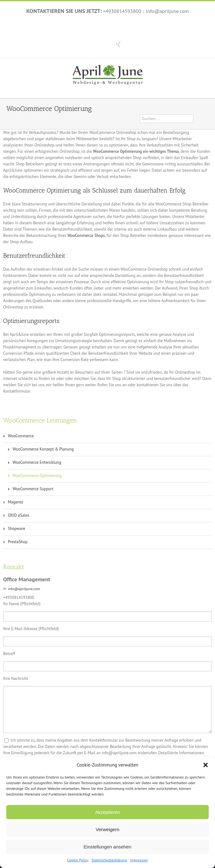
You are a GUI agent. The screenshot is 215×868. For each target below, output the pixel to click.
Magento (16, 502)
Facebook (96, 44)
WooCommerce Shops (86, 236)
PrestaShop (18, 542)
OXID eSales (19, 515)
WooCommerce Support (33, 489)
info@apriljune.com (167, 11)
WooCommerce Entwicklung (37, 462)
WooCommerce (21, 436)
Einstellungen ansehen (108, 847)
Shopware (17, 529)
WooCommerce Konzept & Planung (43, 449)
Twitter (106, 44)
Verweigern (107, 829)
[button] (206, 765)
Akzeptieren (107, 812)
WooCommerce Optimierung (37, 476)
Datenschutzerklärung (109, 860)
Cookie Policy (78, 860)
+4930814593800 (122, 11)
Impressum (139, 860)
